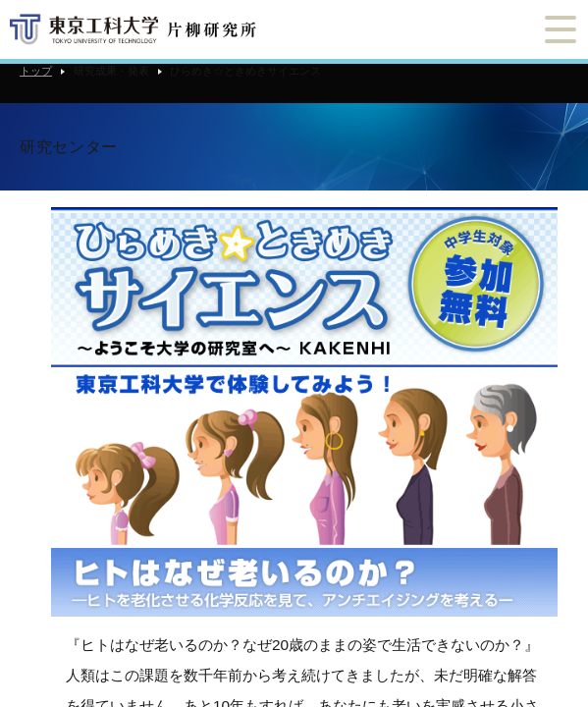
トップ (36, 71)
